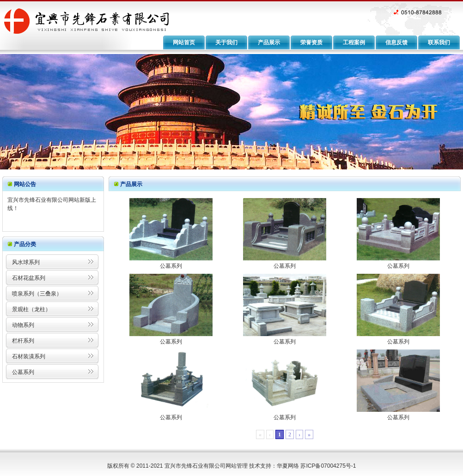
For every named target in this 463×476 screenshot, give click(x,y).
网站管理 (237, 466)
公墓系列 (23, 372)
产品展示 (269, 42)
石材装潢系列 (29, 356)
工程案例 (354, 42)
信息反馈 (396, 42)
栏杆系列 (23, 341)
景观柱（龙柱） (31, 309)
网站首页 (184, 42)
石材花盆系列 (29, 278)
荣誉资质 (311, 42)
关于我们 (226, 42)
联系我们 (439, 42)
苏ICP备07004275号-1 (328, 466)
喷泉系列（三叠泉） (37, 294)
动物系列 (23, 325)
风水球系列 (26, 262)
